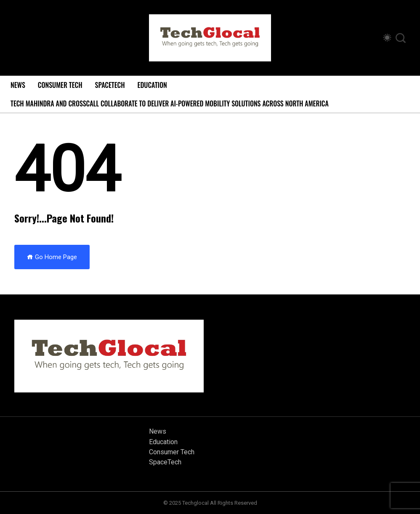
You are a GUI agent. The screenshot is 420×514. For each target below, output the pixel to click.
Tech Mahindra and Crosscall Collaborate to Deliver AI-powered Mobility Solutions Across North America (170, 103)
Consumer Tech (60, 85)
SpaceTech (110, 85)
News (18, 85)
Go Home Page (52, 257)
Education (152, 85)
